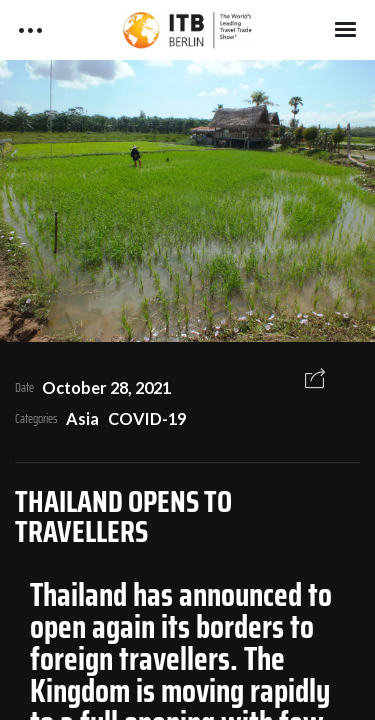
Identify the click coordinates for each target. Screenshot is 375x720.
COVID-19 (147, 418)
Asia (82, 418)
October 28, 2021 (106, 387)
